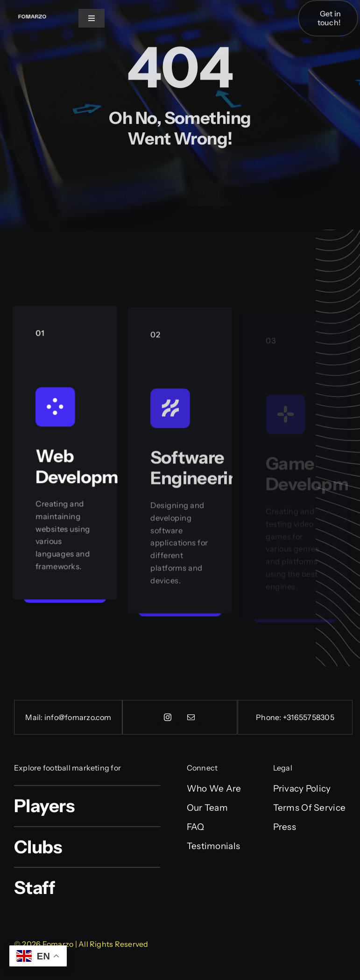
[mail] (191, 717)
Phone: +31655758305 (295, 717)
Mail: (35, 717)
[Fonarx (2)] (32, 14)
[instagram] (168, 717)
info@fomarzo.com (78, 717)
